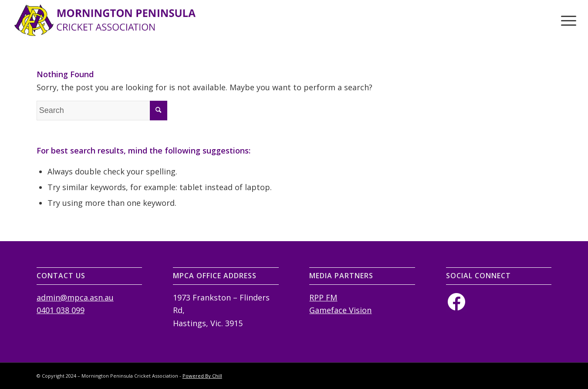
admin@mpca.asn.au (75, 297)
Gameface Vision (340, 310)
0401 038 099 (61, 310)
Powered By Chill (202, 376)
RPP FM (323, 297)
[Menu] (566, 20)
